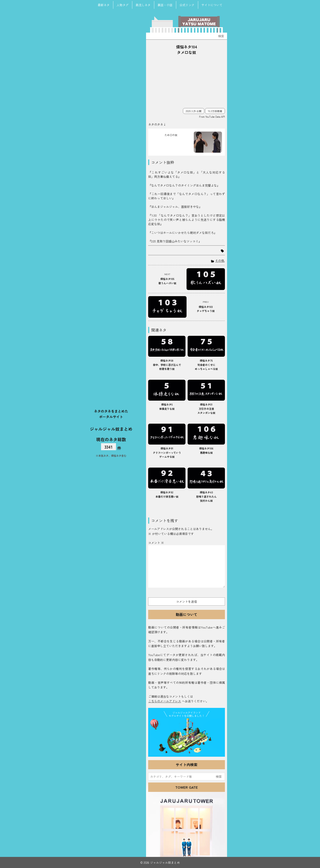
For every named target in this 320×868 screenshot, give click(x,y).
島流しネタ (143, 5)
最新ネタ (104, 5)
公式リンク (187, 5)
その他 (220, 261)
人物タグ (123, 5)
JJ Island (187, 737)
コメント (156, 543)
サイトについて (212, 5)
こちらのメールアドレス (165, 701)
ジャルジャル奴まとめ (111, 429)
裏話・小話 (165, 5)
